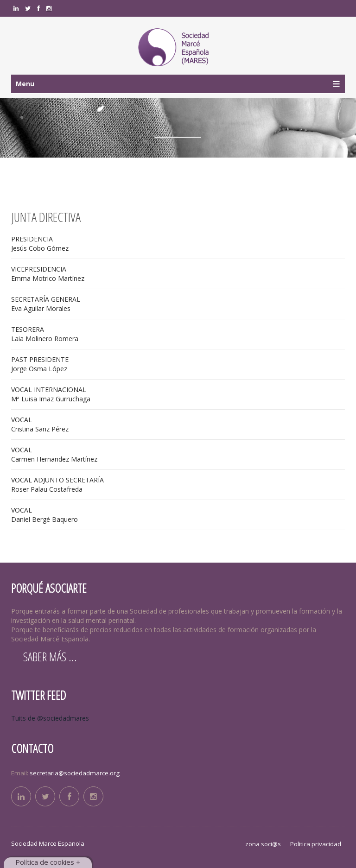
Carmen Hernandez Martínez (54, 454)
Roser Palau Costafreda (57, 485)
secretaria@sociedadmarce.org (75, 773)
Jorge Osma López (40, 364)
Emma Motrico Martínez (48, 274)
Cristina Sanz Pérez (40, 424)
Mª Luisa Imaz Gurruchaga (51, 394)
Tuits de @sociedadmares (50, 718)
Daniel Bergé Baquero (44, 515)
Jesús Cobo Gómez (40, 244)
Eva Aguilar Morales (46, 304)
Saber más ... (50, 657)
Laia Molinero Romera (45, 334)
